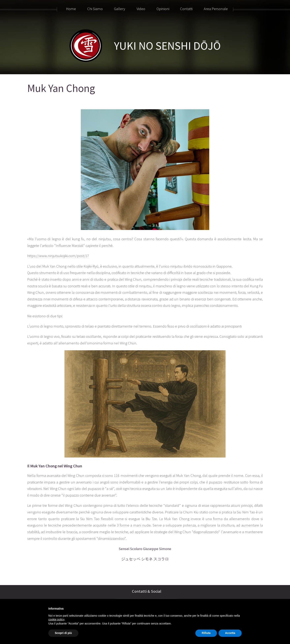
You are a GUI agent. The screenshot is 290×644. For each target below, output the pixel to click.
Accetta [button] (230, 633)
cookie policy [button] (56, 619)
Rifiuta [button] (206, 633)
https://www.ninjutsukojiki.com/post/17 (58, 256)
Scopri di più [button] (63, 633)
